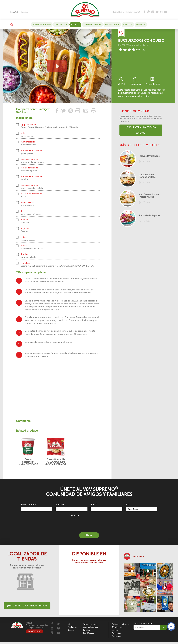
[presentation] (89, 523)
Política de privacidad (121, 624)
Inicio (70, 624)
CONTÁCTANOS (34, 631)
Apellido (60, 505)
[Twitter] (157, 12)
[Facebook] (144, 12)
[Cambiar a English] (24, 12)
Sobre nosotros (42, 25)
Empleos (128, 25)
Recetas (75, 25)
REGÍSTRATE (118, 12)
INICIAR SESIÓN (133, 12)
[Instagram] (153, 12)
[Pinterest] (148, 12)
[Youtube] (165, 12)
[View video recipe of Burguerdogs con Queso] (57, 66)
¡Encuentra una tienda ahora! (141, 130)
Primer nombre (29, 505)
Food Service (112, 25)
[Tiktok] (161, 12)
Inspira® (141, 25)
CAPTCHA (74, 515)
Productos (61, 25)
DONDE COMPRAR (92, 25)
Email (94, 505)
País (128, 505)
